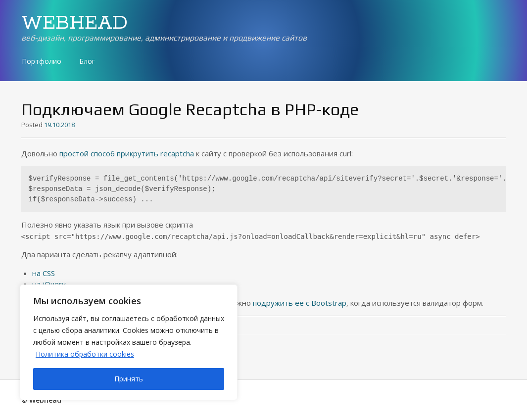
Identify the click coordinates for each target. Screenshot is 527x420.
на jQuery (49, 284)
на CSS (44, 273)
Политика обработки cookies (85, 354)
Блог (87, 61)
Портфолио (42, 61)
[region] (129, 342)
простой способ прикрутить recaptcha (127, 153)
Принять (129, 379)
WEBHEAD (74, 23)
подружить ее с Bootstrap (300, 303)
